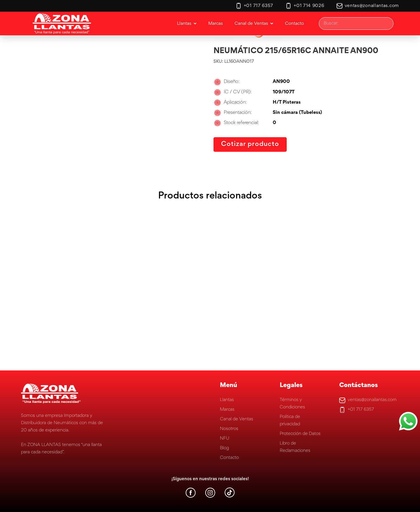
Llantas (227, 400)
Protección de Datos (300, 434)
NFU (225, 438)
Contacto (229, 458)
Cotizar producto (250, 144)
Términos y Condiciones (292, 404)
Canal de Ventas (237, 419)
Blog (224, 448)
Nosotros (229, 429)
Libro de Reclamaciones (295, 447)
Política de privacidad (290, 420)
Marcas (227, 410)
